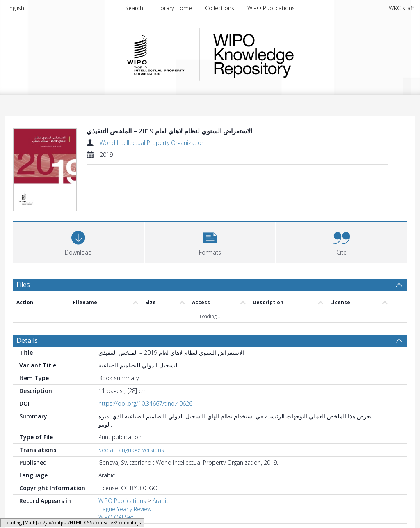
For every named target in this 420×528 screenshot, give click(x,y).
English (15, 8)
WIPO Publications (271, 8)
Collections (220, 8)
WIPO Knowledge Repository (287, 54)
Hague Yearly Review (125, 509)
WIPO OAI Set (116, 517)
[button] (210, 241)
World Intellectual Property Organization (152, 143)
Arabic (161, 501)
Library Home (174, 8)
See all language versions (131, 450)
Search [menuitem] (134, 8)
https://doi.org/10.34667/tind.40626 (145, 403)
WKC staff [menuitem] (401, 8)
